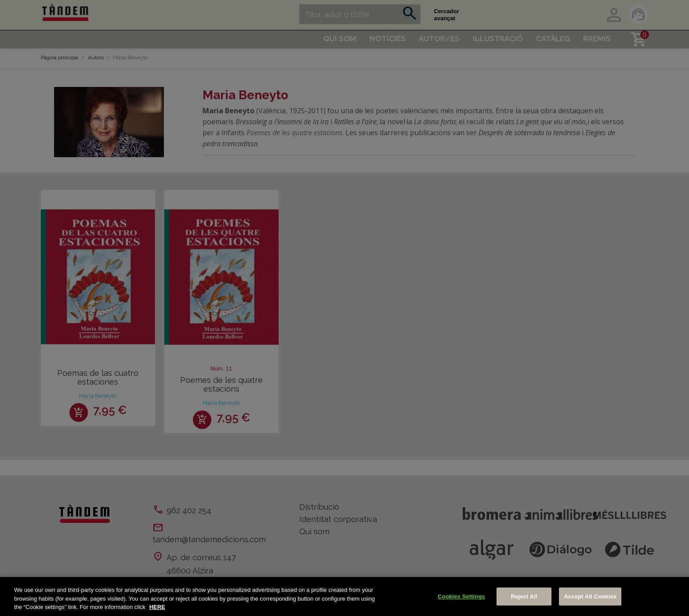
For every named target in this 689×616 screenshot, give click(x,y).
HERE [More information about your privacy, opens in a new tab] (157, 607)
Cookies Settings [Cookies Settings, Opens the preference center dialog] (461, 596)
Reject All (524, 596)
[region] (344, 596)
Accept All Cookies (590, 596)
